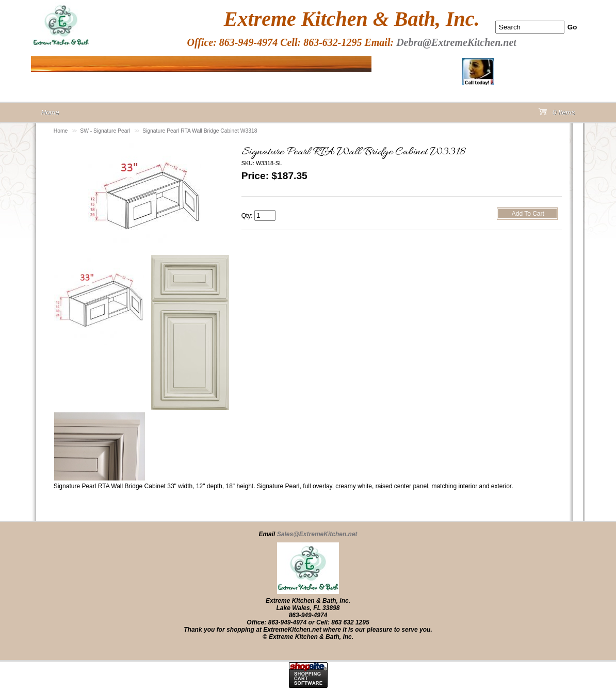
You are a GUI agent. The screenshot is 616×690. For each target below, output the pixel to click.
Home (61, 131)
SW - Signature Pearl (105, 131)
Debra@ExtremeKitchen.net (456, 42)
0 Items (557, 114)
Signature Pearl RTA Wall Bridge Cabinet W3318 (200, 131)
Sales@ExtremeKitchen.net (317, 534)
